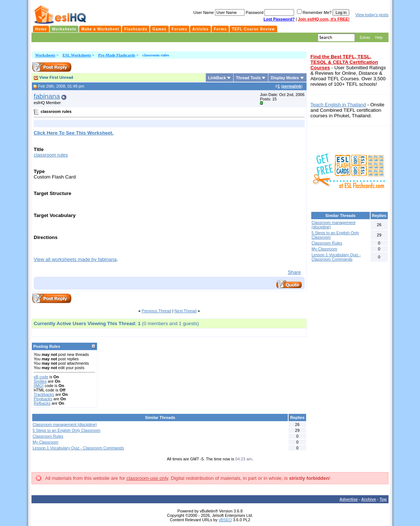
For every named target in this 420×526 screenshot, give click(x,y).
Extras (365, 38)
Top (383, 499)
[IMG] (39, 386)
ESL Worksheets (77, 55)
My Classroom (45, 442)
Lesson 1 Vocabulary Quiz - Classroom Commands (78, 448)
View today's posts (372, 15)
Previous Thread (157, 311)
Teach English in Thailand (338, 105)
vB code (41, 377)
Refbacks (42, 403)
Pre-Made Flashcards (117, 55)
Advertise (349, 499)
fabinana (47, 96)
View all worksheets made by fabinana (75, 259)
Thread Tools (248, 78)
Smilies (40, 381)
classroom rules (51, 155)
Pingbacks (43, 399)
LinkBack (217, 78)
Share (294, 272)
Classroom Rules (48, 436)
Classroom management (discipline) (65, 424)
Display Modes (285, 78)
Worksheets (45, 55)
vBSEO (225, 520)
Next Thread (185, 311)
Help (379, 38)
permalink (292, 86)
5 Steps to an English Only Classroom (66, 430)
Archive (369, 499)
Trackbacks (44, 394)
